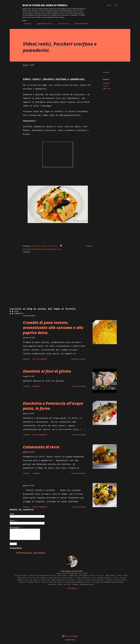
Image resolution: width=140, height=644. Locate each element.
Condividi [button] (106, 72)
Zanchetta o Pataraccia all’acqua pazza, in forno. (53, 406)
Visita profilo (72, 588)
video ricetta (107, 88)
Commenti (18, 313)
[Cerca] (109, 5)
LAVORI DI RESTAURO (81, 24)
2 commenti (36, 386)
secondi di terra (62, 24)
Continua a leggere (78, 359)
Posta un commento (40, 359)
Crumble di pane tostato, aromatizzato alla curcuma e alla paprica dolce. (53, 328)
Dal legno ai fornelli (72, 571)
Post (15, 311)
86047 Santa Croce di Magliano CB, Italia (46, 249)
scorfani (105, 86)
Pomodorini (106, 83)
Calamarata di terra (41, 447)
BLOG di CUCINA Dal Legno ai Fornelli (45, 5)
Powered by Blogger (70, 636)
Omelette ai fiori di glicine (47, 371)
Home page (26, 24)
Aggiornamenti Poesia (44, 24)
